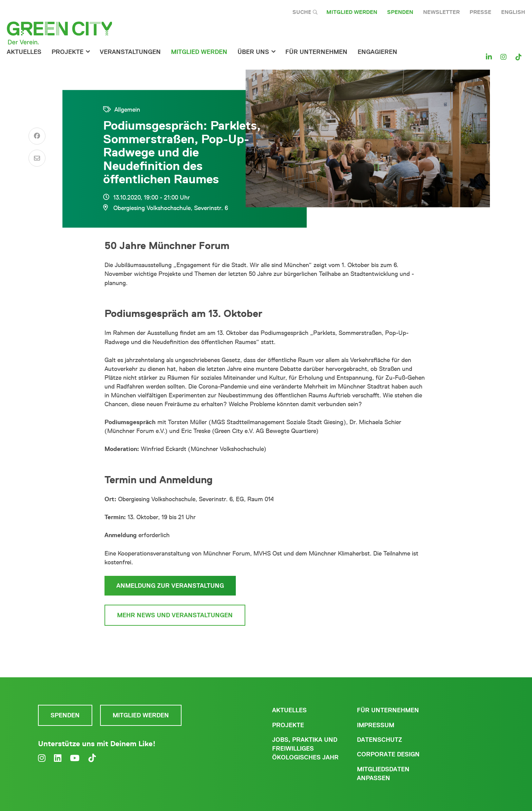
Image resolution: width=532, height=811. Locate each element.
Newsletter (441, 12)
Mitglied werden (352, 12)
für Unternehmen (316, 52)
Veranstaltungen (130, 52)
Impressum (376, 725)
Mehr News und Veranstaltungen (175, 615)
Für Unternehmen (388, 710)
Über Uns (253, 52)
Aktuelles (24, 52)
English (513, 12)
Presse (480, 12)
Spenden (400, 12)
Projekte (68, 52)
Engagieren (377, 52)
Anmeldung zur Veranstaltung (170, 586)
